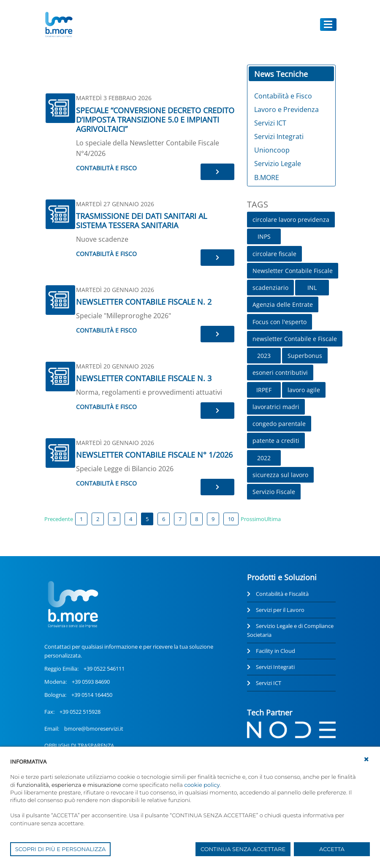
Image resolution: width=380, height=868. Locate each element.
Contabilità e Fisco (106, 168)
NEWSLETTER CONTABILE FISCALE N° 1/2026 (154, 455)
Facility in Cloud (275, 651)
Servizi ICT (269, 683)
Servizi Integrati (275, 667)
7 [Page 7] (180, 519)
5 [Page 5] (147, 519)
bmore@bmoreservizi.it (94, 729)
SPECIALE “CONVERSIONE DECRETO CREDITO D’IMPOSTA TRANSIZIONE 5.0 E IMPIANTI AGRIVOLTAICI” (155, 120)
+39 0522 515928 (80, 712)
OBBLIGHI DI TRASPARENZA (79, 745)
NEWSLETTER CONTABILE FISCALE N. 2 (144, 302)
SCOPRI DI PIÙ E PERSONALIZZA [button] (61, 849)
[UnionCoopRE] (58, 25)
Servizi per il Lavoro (280, 610)
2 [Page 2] (98, 519)
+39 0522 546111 (104, 669)
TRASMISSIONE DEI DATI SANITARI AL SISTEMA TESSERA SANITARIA (141, 221)
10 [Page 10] (231, 519)
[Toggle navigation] (328, 24)
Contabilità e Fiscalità (282, 594)
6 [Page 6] (164, 519)
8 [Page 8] (197, 519)
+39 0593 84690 (91, 682)
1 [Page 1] (81, 519)
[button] (366, 759)
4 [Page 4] (131, 519)
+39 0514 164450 (92, 695)
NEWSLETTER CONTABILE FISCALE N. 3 (144, 378)
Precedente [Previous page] (59, 519)
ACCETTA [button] (332, 849)
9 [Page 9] (213, 519)
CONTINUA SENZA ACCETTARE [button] (243, 849)
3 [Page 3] (114, 519)
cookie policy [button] (202, 785)
